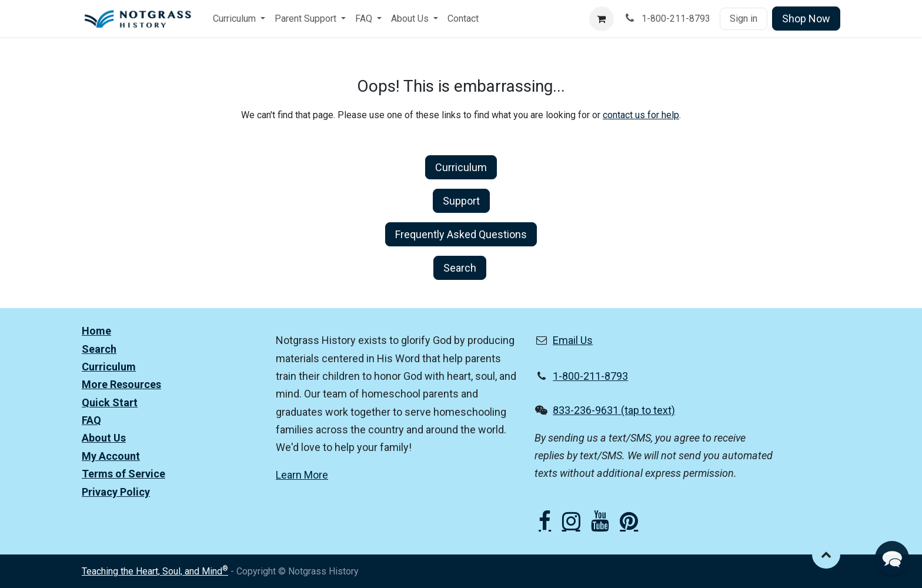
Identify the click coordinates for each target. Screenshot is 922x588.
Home (96, 331)
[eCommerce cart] (602, 19)
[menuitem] (239, 19)
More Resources (121, 384)
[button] (826, 554)
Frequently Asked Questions (461, 234)
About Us (104, 438)
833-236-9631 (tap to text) (614, 410)
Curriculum (461, 167)
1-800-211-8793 (590, 376)
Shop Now (806, 19)
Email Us (573, 340)
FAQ (91, 420)
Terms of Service (123, 474)
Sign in (744, 19)
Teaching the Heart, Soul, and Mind (155, 571)
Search (460, 268)
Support (461, 201)
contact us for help (641, 115)
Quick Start (110, 402)
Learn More (302, 475)
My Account (111, 456)
